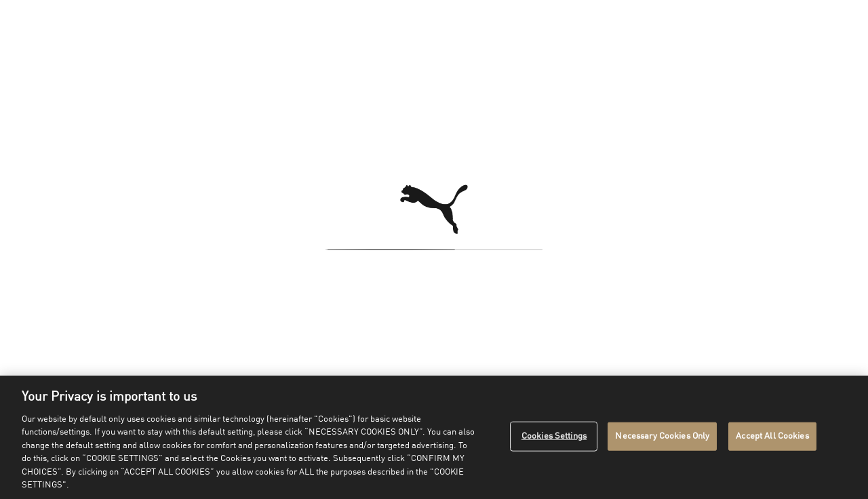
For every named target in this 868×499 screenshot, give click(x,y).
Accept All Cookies (772, 436)
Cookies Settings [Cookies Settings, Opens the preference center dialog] (554, 436)
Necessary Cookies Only (662, 436)
